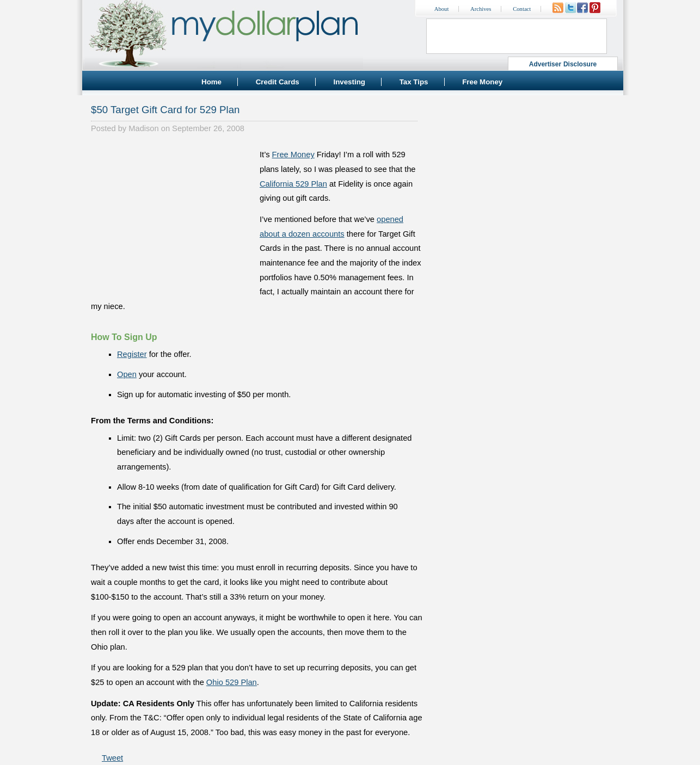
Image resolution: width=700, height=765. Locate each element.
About (442, 9)
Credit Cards (278, 82)
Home (211, 82)
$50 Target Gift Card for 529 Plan (165, 110)
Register (132, 354)
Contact (522, 9)
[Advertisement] (173, 215)
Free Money (482, 82)
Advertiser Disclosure (563, 64)
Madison (143, 128)
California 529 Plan (293, 184)
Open (127, 374)
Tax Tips (414, 82)
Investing (349, 82)
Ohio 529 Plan (232, 682)
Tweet (112, 758)
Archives (481, 9)
